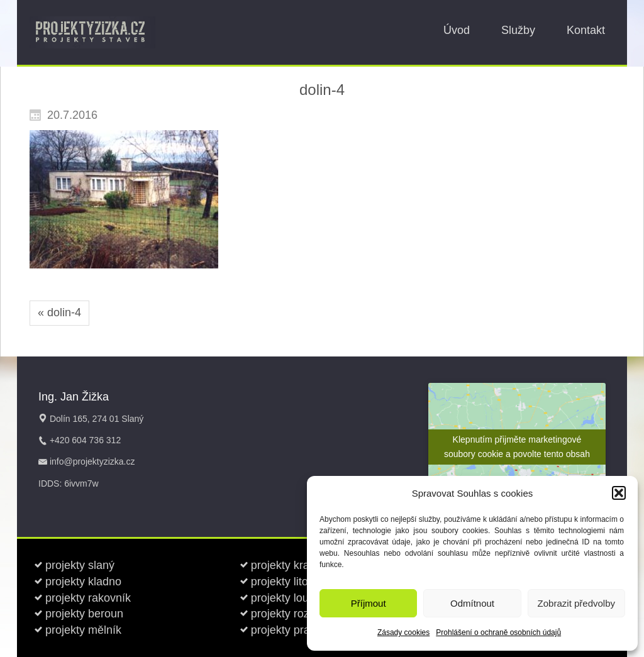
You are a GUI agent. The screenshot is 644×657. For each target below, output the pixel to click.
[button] (619, 493)
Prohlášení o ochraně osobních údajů (498, 632)
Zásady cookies (403, 632)
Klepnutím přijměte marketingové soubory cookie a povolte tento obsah (517, 447)
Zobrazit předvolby (576, 603)
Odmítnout (472, 603)
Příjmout (369, 603)
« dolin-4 (59, 312)
